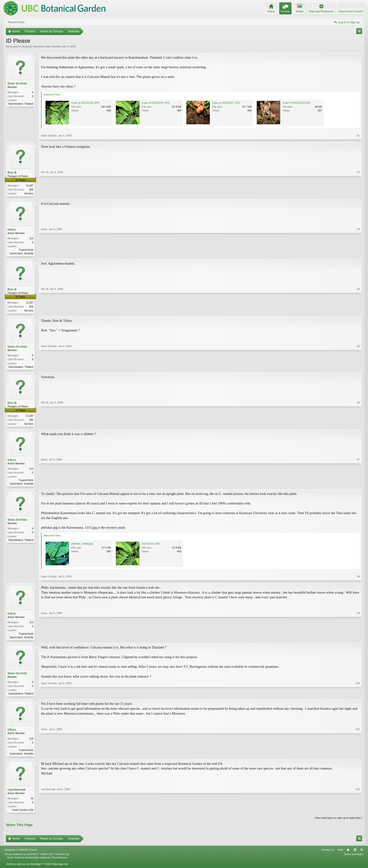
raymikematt (17, 794)
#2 (358, 193)
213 (31, 239)
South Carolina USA (23, 814)
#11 (358, 757)
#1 (358, 136)
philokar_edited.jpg (82, 546)
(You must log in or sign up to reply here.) (339, 822)
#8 (358, 579)
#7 (358, 485)
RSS (362, 854)
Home (348, 854)
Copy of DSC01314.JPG (85, 103)
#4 (358, 311)
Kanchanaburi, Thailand (21, 104)
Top (355, 854)
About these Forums (351, 11)
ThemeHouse (59, 862)
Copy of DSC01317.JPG (226, 103)
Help (340, 854)
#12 (358, 813)
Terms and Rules (354, 859)
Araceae (27, 46)
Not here (29, 194)
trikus (12, 230)
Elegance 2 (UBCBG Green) (21, 854)
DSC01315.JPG (151, 546)
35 (32, 802)
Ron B (12, 172)
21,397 (30, 186)
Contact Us (328, 854)
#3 (358, 253)
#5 (358, 368)
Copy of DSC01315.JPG (156, 103)
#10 (358, 696)
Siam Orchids (53, 46)
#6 (358, 425)
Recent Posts (16, 22)
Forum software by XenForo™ (37, 859)
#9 (358, 640)
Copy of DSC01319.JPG (297, 103)
